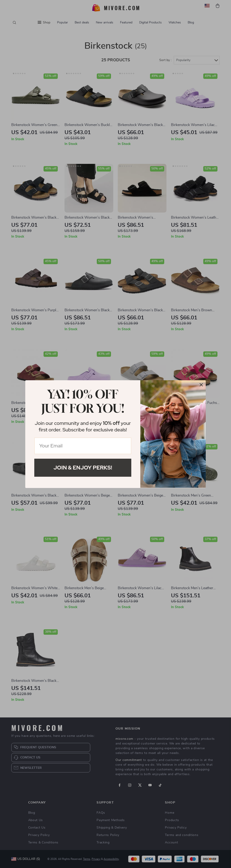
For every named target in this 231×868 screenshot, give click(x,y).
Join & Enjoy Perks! (83, 468)
